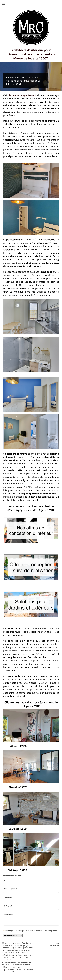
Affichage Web (54, 945)
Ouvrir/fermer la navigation (31, 4)
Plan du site (26, 943)
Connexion (56, 943)
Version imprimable (11, 943)
